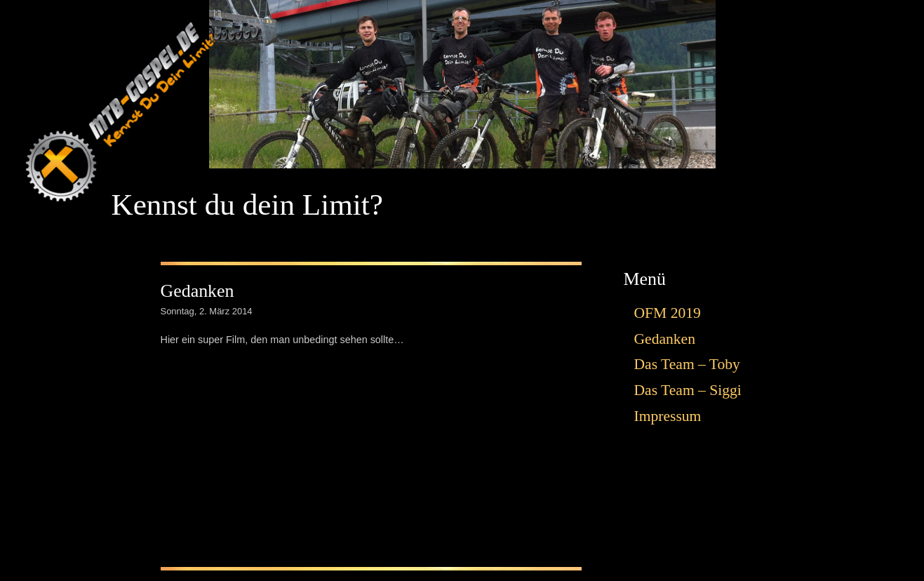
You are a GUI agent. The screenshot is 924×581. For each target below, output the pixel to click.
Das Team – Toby (687, 364)
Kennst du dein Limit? (247, 205)
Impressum (668, 416)
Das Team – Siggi (688, 390)
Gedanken (197, 291)
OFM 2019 (668, 313)
